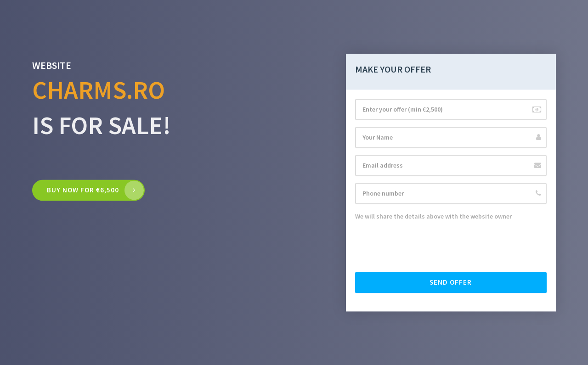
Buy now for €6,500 (83, 190)
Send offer (451, 282)
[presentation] (425, 247)
